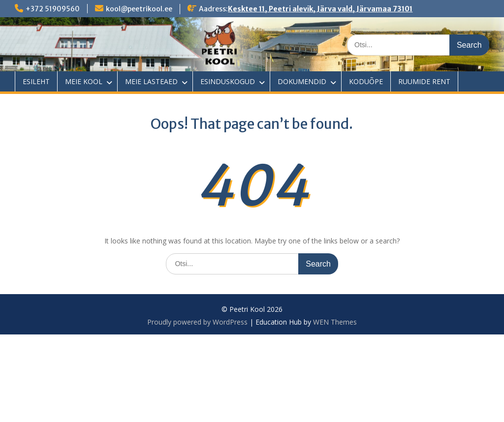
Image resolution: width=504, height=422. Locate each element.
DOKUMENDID (302, 81)
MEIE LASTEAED (151, 81)
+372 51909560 (53, 9)
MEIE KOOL (84, 81)
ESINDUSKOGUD (228, 81)
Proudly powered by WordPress (197, 322)
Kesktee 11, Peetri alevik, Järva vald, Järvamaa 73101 (320, 9)
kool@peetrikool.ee (139, 9)
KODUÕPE (366, 81)
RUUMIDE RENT (424, 81)
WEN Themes (335, 322)
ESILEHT (36, 81)
